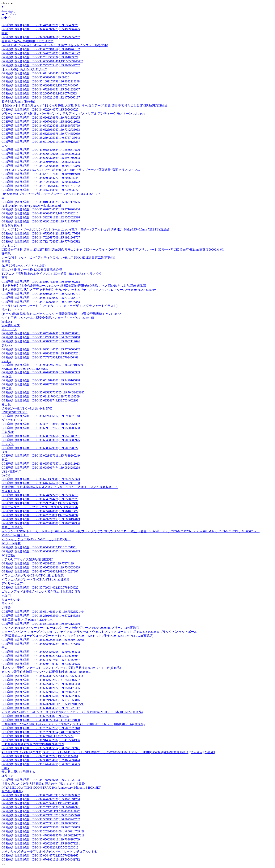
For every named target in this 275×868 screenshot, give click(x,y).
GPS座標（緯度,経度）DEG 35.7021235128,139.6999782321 (41, 807)
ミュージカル (11, 600)
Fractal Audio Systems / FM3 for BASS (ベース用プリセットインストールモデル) (55, 45)
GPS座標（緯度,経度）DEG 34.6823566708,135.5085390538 (41, 652)
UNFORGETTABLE (15, 412)
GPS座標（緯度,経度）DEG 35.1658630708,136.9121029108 (41, 780)
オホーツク (9, 329)
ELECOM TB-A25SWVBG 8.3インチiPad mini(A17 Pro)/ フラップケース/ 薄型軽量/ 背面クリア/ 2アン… (71, 170)
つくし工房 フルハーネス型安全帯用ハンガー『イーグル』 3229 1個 (48, 318)
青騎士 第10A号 (12, 527)
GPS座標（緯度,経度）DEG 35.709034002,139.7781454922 (40, 587)
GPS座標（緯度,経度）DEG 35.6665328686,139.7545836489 (41, 567)
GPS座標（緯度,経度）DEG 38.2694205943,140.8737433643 (41, 138)
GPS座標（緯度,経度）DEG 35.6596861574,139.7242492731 (41, 294)
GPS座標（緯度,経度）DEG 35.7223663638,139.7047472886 (41, 166)
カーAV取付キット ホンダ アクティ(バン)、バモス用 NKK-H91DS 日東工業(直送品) (58, 258)
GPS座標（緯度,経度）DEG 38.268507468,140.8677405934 (40, 93)
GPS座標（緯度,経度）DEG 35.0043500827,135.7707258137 (41, 298)
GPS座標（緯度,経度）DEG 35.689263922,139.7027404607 (40, 85)
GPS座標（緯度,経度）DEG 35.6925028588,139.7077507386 (41, 523)
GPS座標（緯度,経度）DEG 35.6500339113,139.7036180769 (41, 839)
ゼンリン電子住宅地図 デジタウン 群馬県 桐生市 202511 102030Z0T (47, 672)
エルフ (6, 146)
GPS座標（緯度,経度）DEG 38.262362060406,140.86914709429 (43, 831)
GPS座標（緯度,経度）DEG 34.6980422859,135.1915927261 (41, 353)
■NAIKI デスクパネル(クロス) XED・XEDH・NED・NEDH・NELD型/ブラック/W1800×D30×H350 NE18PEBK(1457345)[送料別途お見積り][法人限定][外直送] (108, 752)
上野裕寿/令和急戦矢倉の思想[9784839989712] (33, 744)
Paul (4, 452)
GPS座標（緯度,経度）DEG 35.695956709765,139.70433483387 (43, 392)
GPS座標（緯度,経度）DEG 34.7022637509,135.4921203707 (41, 237)
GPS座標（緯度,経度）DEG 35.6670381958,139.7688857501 (41, 823)
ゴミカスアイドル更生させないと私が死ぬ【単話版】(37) (41, 592)
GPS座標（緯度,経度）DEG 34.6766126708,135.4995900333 (41, 154)
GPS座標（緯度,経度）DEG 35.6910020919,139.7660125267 (41, 142)
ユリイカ (8, 776)
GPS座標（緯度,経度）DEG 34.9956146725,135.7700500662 (41, 349)
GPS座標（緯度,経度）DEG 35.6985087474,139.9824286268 (41, 468)
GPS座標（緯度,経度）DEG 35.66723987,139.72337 (35, 716)
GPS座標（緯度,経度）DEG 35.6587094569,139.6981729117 (41, 708)
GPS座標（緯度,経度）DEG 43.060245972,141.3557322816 (40, 213)
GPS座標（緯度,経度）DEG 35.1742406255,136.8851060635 (41, 764)
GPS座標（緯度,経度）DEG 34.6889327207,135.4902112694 (41, 341)
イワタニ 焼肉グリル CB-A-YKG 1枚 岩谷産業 (33, 575)
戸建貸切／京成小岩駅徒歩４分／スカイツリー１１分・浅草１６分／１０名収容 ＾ (60, 487)
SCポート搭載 (11, 543)
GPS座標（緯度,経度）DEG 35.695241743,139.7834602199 (40, 400)
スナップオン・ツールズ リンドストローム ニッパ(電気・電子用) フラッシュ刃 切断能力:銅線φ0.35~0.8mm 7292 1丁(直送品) (86, 229)
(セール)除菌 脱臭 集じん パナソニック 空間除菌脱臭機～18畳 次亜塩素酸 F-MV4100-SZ (61, 314)
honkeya (7, 322)
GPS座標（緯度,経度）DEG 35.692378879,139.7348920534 (40, 515)
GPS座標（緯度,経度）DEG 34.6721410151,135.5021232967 (41, 89)
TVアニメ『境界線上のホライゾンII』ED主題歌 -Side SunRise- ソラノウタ (52, 274)
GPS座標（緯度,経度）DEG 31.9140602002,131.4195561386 (41, 740)
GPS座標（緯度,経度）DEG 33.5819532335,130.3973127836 (41, 624)
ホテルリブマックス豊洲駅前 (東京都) (27, 559)
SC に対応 (8, 555)
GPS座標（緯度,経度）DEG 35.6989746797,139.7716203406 (41, 209)
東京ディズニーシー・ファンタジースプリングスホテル (40, 507)
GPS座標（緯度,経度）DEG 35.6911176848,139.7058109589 (41, 396)
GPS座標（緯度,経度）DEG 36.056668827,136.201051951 (39, 547)
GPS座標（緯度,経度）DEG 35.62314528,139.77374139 (38, 563)
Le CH (6, 475)
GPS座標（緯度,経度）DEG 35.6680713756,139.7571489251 (41, 436)
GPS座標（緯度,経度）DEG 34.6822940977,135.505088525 (40, 110)
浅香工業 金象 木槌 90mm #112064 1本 (27, 620)
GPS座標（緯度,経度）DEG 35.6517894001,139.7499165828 (41, 380)
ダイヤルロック (12, 420)
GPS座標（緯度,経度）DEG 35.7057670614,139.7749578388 (41, 302)
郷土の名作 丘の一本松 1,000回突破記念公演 (32, 270)
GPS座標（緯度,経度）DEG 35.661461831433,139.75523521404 (43, 612)
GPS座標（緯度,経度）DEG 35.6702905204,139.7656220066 (41, 696)
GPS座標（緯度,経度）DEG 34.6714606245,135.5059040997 (41, 73)
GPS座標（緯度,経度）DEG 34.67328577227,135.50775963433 (42, 676)
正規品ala (8, 432)
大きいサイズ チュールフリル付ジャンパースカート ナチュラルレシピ (50, 851)
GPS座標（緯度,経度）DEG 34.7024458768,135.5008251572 (41, 182)
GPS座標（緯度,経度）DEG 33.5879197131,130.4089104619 (41, 174)
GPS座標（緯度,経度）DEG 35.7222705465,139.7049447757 (41, 65)
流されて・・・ (12, 310)
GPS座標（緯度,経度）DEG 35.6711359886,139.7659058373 (41, 479)
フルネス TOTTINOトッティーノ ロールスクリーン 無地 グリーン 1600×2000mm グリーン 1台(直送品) (71, 628)
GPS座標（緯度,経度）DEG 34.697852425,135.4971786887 (40, 803)
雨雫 (5, 278)
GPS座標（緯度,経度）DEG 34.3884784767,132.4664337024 (41, 760)
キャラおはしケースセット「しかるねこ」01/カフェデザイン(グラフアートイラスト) (59, 306)
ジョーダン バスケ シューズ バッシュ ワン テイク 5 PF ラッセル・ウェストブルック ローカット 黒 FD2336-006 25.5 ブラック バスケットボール (99, 632)
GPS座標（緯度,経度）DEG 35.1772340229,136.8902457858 (41, 337)
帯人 (5, 648)
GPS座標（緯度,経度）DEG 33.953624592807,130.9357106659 (42, 365)
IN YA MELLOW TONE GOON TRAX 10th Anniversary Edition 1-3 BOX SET (51, 788)
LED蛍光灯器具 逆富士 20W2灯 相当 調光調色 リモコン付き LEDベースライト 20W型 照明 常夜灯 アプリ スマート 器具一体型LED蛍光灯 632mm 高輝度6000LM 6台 (113, 250)
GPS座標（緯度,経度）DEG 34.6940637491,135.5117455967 (41, 660)
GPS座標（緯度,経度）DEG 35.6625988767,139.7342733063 (41, 130)
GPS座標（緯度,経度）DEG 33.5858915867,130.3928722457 (41, 692)
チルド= (7, 345)
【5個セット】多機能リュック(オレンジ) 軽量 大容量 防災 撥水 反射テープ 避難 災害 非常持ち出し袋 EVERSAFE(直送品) (84, 105)
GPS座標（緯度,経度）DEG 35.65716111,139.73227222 (38, 736)
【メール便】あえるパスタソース (24, 69)
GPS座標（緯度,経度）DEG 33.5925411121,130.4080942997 (41, 811)
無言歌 (6, 262)
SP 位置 (7, 388)
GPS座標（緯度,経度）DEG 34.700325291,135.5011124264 (40, 756)
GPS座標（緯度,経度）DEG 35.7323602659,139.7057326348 (41, 728)
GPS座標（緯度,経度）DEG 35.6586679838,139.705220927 (40, 448)
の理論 (6, 608)
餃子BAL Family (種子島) (18, 101)
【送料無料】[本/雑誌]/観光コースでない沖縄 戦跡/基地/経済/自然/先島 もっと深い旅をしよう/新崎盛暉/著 (74, 286)
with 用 (6, 596)
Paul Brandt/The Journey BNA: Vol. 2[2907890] (31, 206)
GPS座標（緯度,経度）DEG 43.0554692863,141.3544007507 (41, 680)
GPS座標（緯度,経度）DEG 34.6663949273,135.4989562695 (41, 29)
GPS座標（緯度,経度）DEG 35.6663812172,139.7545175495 (41, 688)
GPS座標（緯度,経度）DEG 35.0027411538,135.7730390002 (41, 795)
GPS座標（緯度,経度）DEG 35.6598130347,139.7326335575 (41, 664)
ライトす (8, 604)
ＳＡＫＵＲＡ (11, 491)
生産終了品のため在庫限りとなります (27, 41)
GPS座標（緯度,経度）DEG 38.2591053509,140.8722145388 (41, 616)
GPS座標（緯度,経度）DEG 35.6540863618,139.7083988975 (41, 440)
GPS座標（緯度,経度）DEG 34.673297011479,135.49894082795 (43, 704)
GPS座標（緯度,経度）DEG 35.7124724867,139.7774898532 (41, 241)
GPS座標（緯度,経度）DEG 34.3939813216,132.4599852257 (41, 37)
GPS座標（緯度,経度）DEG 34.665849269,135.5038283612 (40, 847)
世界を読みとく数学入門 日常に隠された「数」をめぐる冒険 (43, 784)
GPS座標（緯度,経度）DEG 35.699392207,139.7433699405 (40, 656)
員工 (5, 460)
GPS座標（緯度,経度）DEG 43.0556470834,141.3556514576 (41, 150)
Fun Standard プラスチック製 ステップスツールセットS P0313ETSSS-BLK (51, 194)
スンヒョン (9, 245)
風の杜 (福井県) (12, 791)
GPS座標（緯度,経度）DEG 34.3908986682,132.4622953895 (41, 162)
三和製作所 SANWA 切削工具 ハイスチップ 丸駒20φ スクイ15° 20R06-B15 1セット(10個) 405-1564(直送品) (73, 724)
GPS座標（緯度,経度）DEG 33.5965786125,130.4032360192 (41, 53)
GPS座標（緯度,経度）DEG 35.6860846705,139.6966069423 (41, 551)
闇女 (5, 33)
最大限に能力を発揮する (18, 772)
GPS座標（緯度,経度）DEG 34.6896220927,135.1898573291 (41, 843)
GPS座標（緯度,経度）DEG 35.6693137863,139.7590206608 (41, 428)
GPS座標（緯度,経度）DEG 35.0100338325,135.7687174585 (41, 202)
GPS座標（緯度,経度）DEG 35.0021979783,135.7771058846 (41, 700)
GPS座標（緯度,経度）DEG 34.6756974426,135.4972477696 (41, 233)
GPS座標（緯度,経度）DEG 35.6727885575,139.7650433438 (41, 684)
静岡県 (6, 254)
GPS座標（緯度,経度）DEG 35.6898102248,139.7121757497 (41, 221)
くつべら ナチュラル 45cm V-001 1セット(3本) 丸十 (36, 539)
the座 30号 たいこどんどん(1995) (23, 266)
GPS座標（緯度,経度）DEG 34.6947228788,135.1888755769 (41, 126)
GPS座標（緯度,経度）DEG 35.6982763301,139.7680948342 (41, 384)
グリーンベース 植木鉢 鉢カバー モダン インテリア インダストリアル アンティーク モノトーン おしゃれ (73, 114)
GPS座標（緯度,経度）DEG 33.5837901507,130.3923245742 (41, 819)
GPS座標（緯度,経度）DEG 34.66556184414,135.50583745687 (42, 61)
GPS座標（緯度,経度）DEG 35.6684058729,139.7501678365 (41, 644)
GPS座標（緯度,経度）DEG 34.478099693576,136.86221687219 (43, 835)
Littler (5, 768)
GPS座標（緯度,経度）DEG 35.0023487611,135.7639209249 (41, 456)
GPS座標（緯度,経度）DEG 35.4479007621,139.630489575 (40, 25)
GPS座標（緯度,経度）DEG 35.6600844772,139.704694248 (40, 178)
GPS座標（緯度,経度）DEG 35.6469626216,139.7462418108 (41, 483)
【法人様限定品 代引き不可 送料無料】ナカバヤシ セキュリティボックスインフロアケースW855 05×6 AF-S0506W (79, 290)
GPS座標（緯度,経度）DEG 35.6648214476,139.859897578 (40, 499)
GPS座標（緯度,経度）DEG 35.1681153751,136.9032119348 (41, 81)
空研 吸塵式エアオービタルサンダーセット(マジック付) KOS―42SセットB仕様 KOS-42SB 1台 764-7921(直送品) (77, 636)
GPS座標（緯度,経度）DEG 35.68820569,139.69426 (35, 77)
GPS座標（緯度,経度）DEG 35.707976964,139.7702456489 (40, 357)
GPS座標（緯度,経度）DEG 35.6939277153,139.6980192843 (41, 519)
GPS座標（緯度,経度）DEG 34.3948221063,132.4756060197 (41, 97)
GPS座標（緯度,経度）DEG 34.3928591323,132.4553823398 (41, 217)
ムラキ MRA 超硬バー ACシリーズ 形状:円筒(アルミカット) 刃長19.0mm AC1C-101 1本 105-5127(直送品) (72, 712)
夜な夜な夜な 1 (12, 225)
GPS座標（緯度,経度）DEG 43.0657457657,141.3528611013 (41, 464)
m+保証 (7, 376)
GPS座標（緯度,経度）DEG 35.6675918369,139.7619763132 (41, 49)
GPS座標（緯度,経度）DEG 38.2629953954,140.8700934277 (41, 732)
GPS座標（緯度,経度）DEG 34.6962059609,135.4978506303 (41, 372)
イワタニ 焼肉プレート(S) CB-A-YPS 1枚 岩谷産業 (36, 579)
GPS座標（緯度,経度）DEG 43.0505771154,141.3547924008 (41, 720)
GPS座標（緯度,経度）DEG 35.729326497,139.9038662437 (40, 503)
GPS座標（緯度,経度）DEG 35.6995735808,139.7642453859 (41, 827)
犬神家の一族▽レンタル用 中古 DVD (27, 408)
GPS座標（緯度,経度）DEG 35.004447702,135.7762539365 (40, 855)
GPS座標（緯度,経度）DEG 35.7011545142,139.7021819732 (41, 186)
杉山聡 (6, 404)
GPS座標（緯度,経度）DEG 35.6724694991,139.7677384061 (41, 333)
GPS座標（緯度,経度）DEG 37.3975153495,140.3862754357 (41, 424)
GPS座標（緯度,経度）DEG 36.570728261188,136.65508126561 (43, 640)
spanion (6, 361)
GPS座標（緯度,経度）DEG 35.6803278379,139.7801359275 (41, 118)
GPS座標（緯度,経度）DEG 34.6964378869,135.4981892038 (41, 158)
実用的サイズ (11, 325)
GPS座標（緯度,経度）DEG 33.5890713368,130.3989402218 (41, 282)
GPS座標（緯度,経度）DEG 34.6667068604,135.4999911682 (41, 122)
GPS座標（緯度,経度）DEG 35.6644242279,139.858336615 (40, 495)
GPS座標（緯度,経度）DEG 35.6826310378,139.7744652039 (41, 134)
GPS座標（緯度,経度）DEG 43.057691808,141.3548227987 (40, 571)
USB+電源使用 (11, 472)
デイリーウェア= (13, 583)
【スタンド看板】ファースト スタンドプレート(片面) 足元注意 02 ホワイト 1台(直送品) (61, 668)
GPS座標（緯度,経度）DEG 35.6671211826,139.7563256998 (41, 815)
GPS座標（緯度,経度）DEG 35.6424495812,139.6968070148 (41, 416)
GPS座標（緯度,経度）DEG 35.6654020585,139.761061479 (40, 511)
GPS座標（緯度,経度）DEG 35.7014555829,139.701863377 (40, 57)
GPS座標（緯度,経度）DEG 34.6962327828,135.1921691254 (41, 799)
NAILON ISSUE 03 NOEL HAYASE (25, 369)
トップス (8, 444)
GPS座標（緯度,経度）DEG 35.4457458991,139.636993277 (40, 190)
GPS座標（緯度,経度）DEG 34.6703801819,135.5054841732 (41, 859)
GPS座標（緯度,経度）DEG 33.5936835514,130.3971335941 (41, 748)
